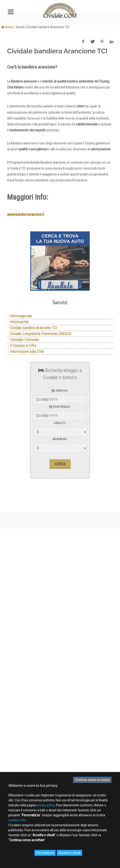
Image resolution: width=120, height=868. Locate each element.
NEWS (11, 707)
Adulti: (60, 423)
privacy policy (46, 805)
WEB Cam (14, 686)
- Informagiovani (20, 316)
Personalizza (45, 853)
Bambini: (60, 439)
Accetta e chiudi (70, 853)
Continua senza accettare (92, 780)
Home (7, 27)
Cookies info (16, 650)
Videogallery (16, 700)
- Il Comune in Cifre (22, 346)
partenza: (60, 407)
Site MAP (16, 657)
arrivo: (60, 391)
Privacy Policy (17, 643)
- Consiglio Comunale (23, 340)
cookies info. (17, 820)
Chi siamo (14, 623)
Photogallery (16, 693)
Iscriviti (60, 732)
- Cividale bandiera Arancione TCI (32, 328)
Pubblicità (14, 630)
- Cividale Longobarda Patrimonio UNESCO (39, 334)
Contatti (13, 637)
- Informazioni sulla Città (25, 351)
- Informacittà (18, 322)
